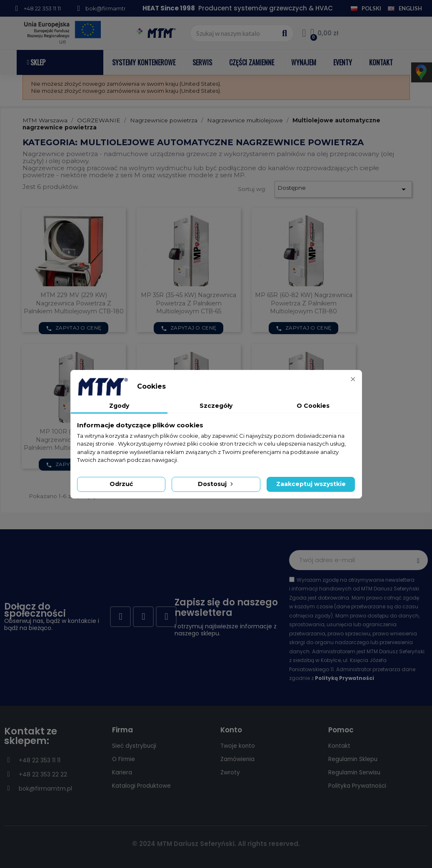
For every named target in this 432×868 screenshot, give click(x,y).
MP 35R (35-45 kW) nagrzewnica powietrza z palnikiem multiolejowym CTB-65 (189, 303)
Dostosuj (216, 484)
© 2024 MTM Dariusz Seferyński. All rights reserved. (216, 844)
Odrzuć (121, 484)
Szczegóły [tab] (216, 406)
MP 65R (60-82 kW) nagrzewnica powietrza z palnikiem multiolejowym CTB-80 (304, 303)
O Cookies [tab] (313, 406)
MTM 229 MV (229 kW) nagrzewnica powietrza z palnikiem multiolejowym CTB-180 (74, 303)
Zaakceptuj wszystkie (311, 484)
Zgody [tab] (119, 406)
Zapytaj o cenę (74, 328)
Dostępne (343, 189)
